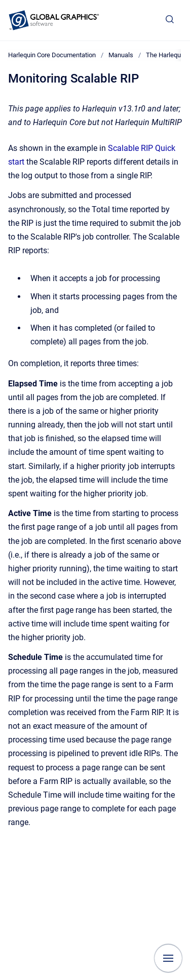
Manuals (121, 55)
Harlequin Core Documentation (52, 55)
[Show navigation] (168, 958)
